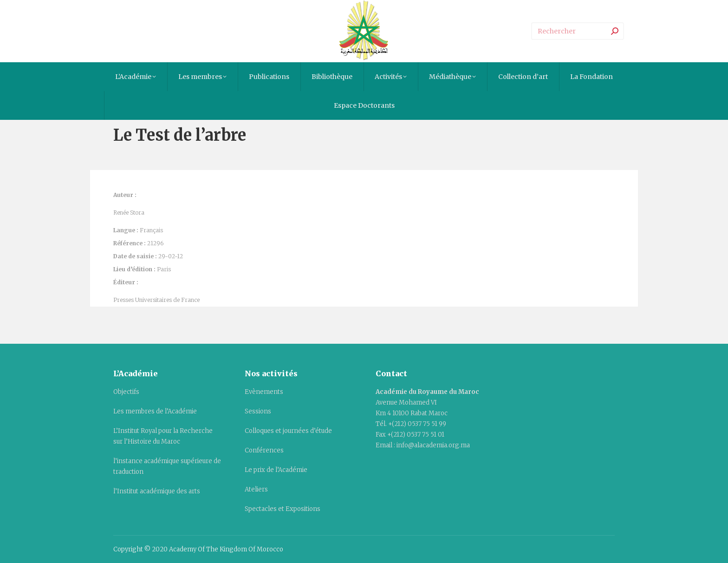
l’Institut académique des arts (157, 491)
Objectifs (126, 392)
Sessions (258, 411)
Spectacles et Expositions (283, 509)
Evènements (264, 392)
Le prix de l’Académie (276, 470)
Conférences (264, 450)
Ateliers (256, 489)
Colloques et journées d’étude (288, 431)
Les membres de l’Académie (155, 411)
